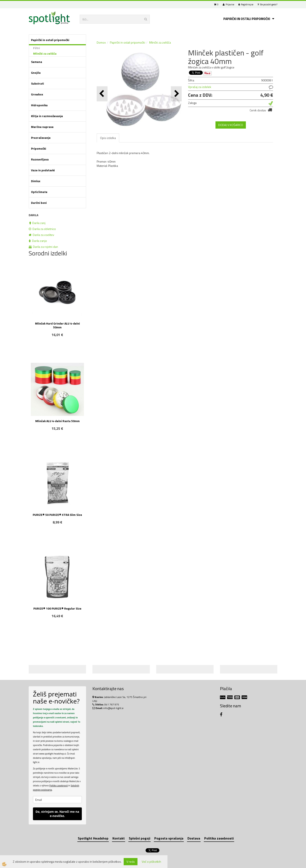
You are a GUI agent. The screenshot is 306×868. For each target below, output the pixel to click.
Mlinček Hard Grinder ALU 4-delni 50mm (57, 325)
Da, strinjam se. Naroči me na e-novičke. (57, 814)
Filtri (37, 48)
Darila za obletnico (42, 229)
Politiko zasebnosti (59, 786)
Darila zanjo (38, 241)
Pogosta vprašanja (169, 838)
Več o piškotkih (151, 862)
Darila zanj (37, 223)
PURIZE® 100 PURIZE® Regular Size (57, 608)
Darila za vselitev (41, 235)
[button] (176, 94)
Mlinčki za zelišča (45, 53)
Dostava (194, 838)
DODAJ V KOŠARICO (231, 125)
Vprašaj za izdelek (200, 87)
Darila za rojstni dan (43, 247)
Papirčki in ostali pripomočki (247, 19)
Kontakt (119, 838)
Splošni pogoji (140, 838)
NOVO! (59, 535)
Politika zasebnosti (219, 838)
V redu (131, 862)
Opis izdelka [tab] (108, 138)
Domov (101, 42)
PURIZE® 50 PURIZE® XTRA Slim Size (57, 515)
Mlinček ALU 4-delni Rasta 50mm (57, 421)
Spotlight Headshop (93, 838)
